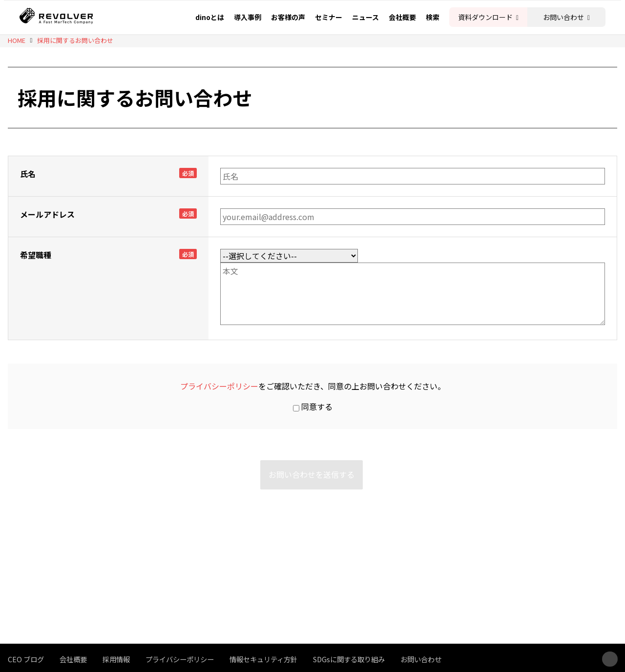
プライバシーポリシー (219, 386)
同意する (313, 407)
